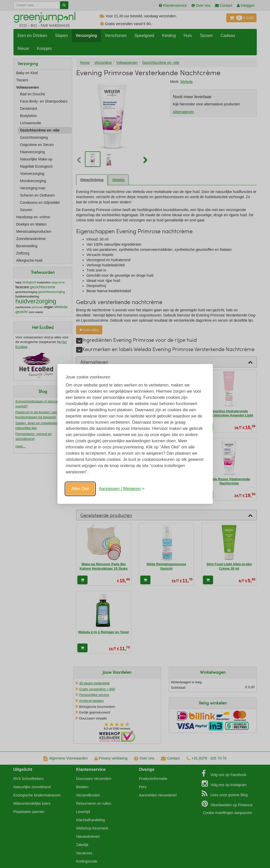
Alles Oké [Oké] (80, 489)
